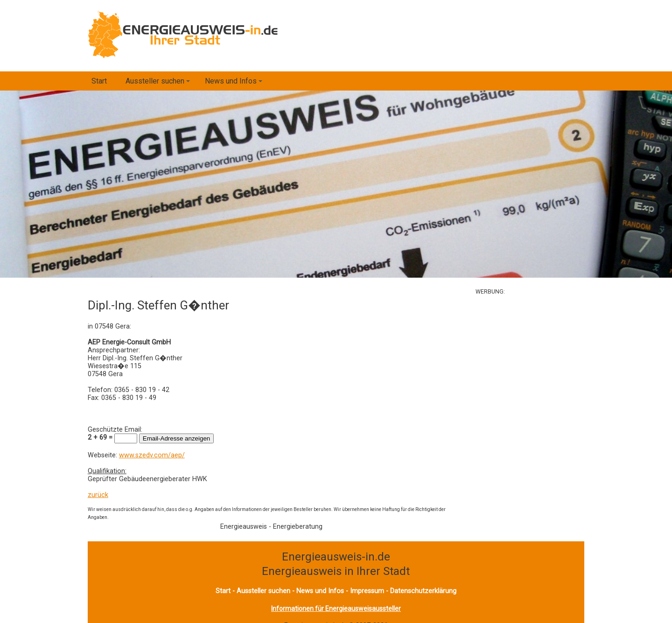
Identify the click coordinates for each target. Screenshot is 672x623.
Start (99, 81)
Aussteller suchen (159, 84)
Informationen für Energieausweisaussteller (336, 609)
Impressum (367, 591)
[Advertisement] (557, 366)
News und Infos (235, 84)
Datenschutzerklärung (423, 591)
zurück (98, 495)
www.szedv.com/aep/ (152, 455)
